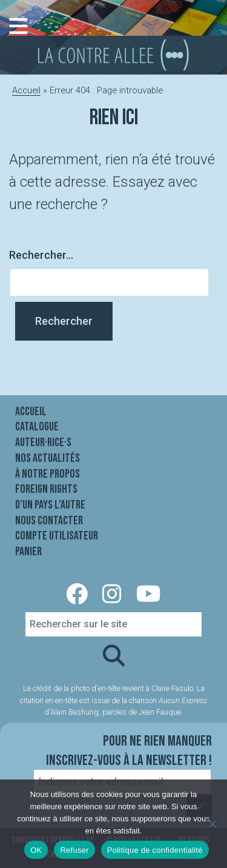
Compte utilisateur (57, 536)
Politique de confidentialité (155, 850)
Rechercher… (41, 255)
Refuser (74, 850)
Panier (28, 552)
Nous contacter (49, 521)
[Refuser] (212, 824)
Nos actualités (48, 458)
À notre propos (48, 474)
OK (36, 850)
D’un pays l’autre (50, 505)
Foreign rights (46, 489)
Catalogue (37, 427)
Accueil (26, 90)
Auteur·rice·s (43, 442)
